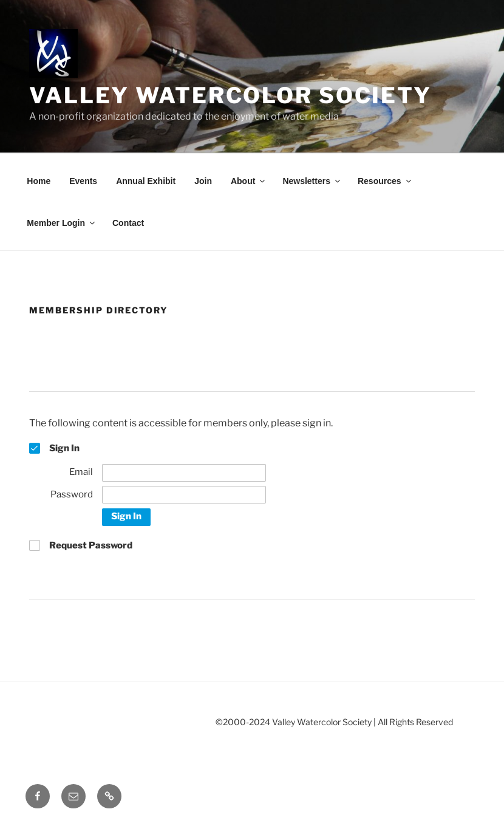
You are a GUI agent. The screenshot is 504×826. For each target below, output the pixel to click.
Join (203, 181)
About (249, 181)
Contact (128, 223)
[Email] (184, 473)
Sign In (126, 516)
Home (39, 181)
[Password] (184, 495)
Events (83, 181)
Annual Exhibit (146, 181)
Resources (385, 181)
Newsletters (312, 181)
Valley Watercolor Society (230, 95)
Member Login (62, 223)
